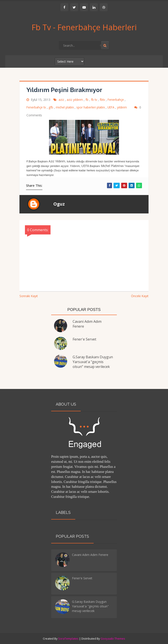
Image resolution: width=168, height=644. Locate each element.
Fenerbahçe (116, 100)
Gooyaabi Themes (113, 639)
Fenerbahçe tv (37, 107)
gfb (51, 107)
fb (87, 100)
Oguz (59, 204)
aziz (62, 100)
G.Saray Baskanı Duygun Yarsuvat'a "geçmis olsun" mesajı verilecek (93, 362)
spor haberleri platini (91, 107)
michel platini (65, 107)
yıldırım (122, 107)
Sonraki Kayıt (29, 296)
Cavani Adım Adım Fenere (90, 555)
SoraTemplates (68, 639)
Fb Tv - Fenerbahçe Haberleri (84, 27)
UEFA (111, 107)
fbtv (103, 100)
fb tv (94, 100)
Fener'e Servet (84, 339)
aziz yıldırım (75, 100)
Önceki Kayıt (140, 296)
